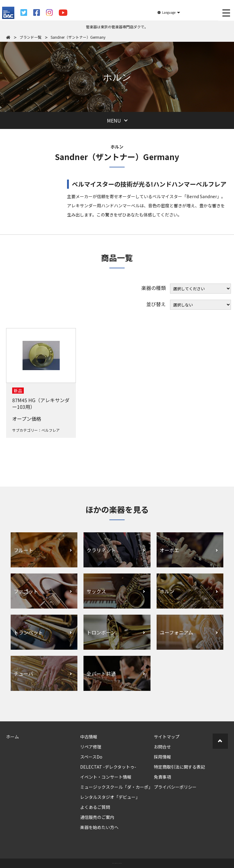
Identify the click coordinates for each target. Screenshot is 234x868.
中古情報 (89, 737)
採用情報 (162, 757)
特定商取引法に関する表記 (179, 767)
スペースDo (91, 757)
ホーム (12, 737)
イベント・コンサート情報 (106, 777)
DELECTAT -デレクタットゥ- (108, 767)
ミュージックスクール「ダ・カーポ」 (116, 787)
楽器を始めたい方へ (99, 827)
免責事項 (162, 777)
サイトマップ (167, 737)
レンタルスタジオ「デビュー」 (110, 797)
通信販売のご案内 (97, 817)
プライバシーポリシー (175, 787)
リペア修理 (91, 747)
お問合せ (162, 747)
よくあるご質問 (95, 807)
